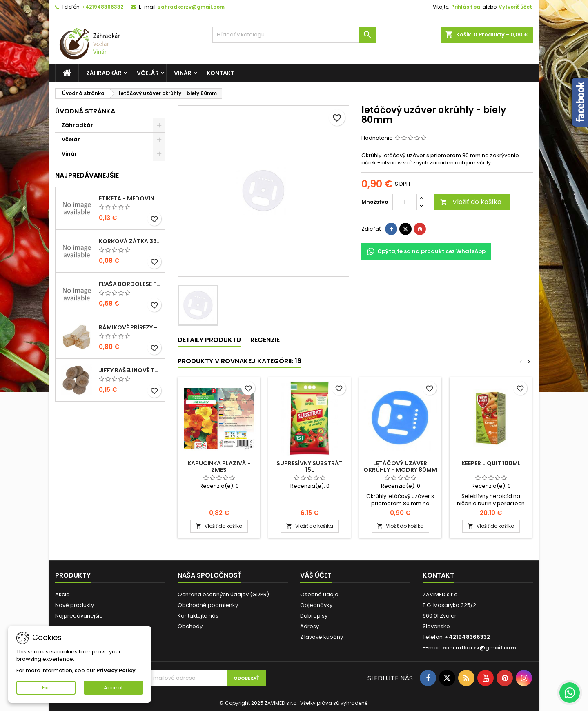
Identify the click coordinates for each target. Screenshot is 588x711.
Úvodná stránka (85, 111)
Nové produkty (75, 605)
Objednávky (316, 605)
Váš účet (316, 575)
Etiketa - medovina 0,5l (130, 198)
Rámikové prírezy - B (130, 327)
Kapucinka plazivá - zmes (219, 467)
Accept (113, 688)
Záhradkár (104, 73)
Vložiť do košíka (471, 202)
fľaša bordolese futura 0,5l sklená (130, 284)
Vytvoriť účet (515, 7)
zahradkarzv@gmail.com (191, 7)
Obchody (190, 626)
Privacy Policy (116, 670)
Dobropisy (314, 616)
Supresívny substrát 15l (310, 467)
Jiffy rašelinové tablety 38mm (130, 370)
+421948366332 (103, 7)
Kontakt (220, 73)
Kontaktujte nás (198, 616)
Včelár (148, 73)
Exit (46, 688)
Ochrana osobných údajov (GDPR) (223, 594)
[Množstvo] (405, 202)
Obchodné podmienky (208, 605)
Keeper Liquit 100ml (491, 463)
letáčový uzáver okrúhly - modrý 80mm (400, 467)
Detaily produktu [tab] (209, 340)
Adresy (310, 626)
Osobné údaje (319, 594)
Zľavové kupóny (322, 637)
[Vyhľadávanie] (294, 35)
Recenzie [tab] (265, 340)
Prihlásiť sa (466, 7)
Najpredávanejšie (87, 175)
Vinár (183, 73)
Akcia (62, 594)
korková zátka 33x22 (130, 241)
